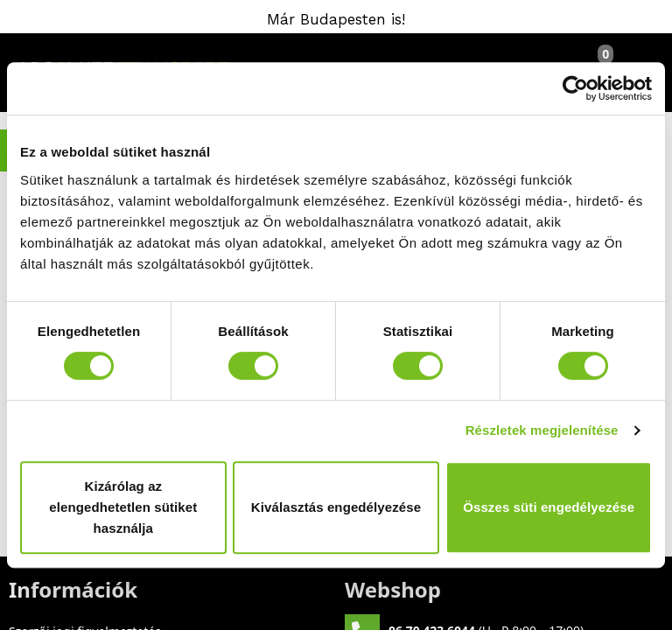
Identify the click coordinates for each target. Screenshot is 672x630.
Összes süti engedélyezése (549, 507)
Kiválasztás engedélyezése (336, 507)
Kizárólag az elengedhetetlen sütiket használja (123, 507)
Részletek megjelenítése (542, 430)
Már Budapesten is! (336, 19)
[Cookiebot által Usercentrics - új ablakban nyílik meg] (575, 88)
